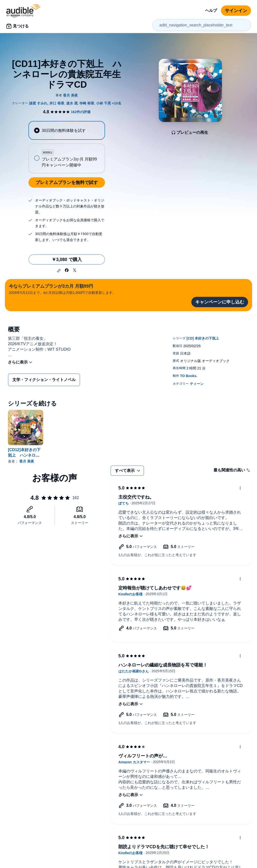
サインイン (236, 11)
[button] (59, 271)
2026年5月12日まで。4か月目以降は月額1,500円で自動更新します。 (62, 289)
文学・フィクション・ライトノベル (44, 380)
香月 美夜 (27, 461)
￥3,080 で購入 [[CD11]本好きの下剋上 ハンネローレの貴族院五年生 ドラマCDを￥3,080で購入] (67, 260)
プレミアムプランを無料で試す (67, 182)
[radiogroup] (67, 147)
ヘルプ (211, 10)
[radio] (67, 130)
